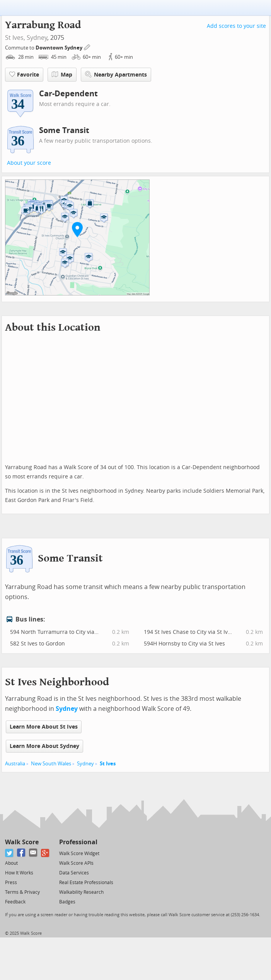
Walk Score (22, 842)
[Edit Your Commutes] (87, 47)
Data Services (74, 873)
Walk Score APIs (76, 863)
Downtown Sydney (60, 48)
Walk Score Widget (79, 854)
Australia (15, 764)
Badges (67, 902)
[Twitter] (9, 853)
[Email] (33, 853)
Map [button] (62, 75)
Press (11, 883)
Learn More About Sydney (44, 746)
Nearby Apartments (116, 74)
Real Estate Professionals (86, 883)
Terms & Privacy (22, 892)
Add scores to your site (236, 26)
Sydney (37, 38)
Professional (78, 842)
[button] (77, 229)
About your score (29, 163)
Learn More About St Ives (44, 727)
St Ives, (15, 38)
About (11, 863)
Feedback (15, 902)
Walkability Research (81, 892)
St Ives (108, 764)
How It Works (19, 873)
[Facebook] (21, 853)
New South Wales (51, 764)
